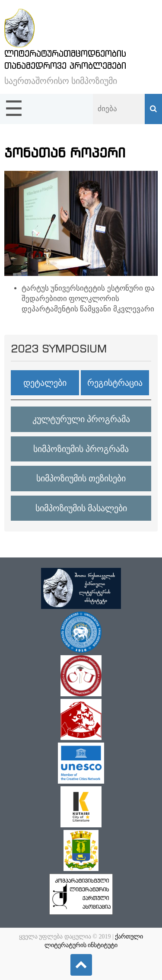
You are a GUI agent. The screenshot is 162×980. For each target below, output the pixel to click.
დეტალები (45, 383)
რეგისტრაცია (115, 383)
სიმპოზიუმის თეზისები (81, 478)
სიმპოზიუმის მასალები (81, 508)
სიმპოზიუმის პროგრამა (81, 449)
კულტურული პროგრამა (81, 419)
